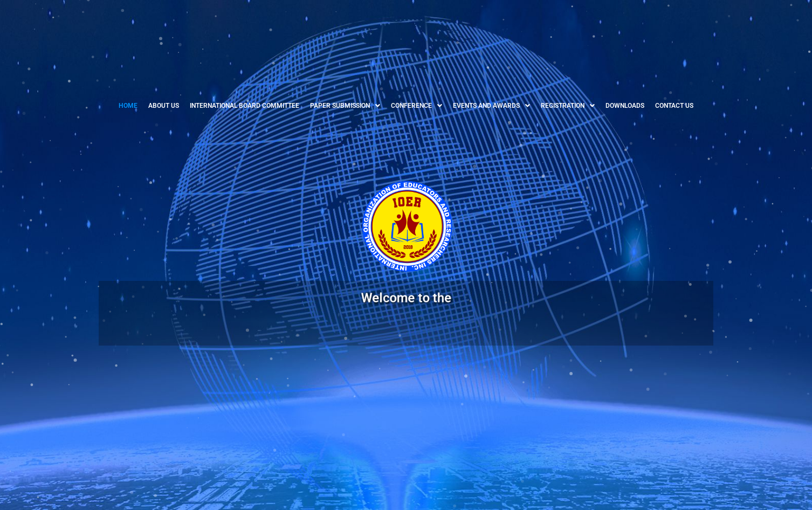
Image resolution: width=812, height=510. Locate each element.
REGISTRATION (568, 106)
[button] (345, 106)
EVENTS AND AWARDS (491, 106)
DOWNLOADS (625, 106)
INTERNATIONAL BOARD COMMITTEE (245, 106)
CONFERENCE (417, 106)
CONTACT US (674, 106)
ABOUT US (164, 106)
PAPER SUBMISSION (345, 106)
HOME (128, 106)
